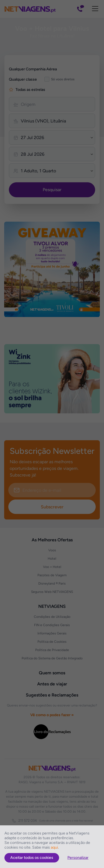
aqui (54, 847)
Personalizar (78, 858)
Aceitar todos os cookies (32, 858)
